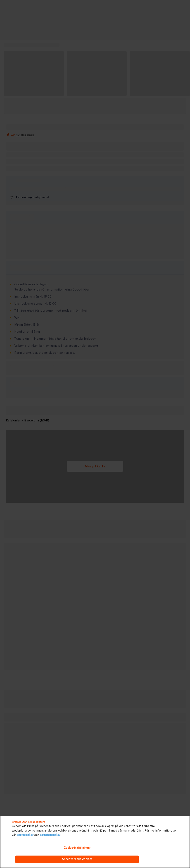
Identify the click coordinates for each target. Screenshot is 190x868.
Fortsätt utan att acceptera (28, 822)
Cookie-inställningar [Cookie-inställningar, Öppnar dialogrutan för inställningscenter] (77, 848)
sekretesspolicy (50, 835)
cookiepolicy (25, 835)
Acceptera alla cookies (77, 859)
